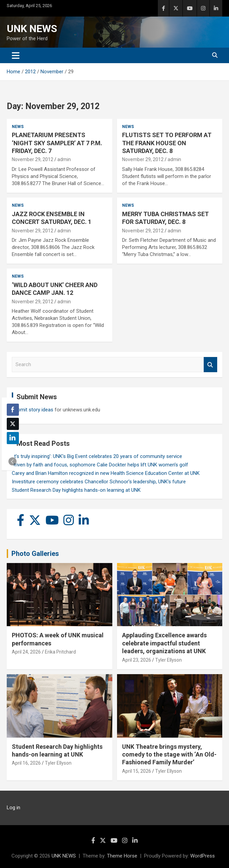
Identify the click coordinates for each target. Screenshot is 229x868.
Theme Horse (122, 856)
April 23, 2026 (137, 660)
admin (64, 159)
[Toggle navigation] (16, 55)
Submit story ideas (33, 410)
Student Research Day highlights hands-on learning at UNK (76, 490)
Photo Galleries (35, 554)
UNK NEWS (32, 29)
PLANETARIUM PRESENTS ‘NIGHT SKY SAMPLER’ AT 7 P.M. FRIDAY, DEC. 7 (57, 143)
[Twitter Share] (13, 424)
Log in (13, 808)
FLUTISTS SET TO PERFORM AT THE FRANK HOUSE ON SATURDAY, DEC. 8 (167, 143)
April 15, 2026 (137, 771)
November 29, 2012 (33, 159)
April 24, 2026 (26, 652)
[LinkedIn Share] (13, 438)
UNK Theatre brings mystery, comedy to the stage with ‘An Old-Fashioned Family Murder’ (169, 755)
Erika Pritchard (60, 652)
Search (210, 365)
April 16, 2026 (26, 763)
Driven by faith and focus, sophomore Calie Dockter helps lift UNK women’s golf (100, 465)
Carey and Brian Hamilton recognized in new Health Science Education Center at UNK (106, 473)
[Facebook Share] (13, 410)
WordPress (203, 856)
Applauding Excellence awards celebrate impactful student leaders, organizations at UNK (164, 643)
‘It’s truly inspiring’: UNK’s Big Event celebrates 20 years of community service (97, 456)
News (18, 127)
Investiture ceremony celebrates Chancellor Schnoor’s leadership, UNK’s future (99, 482)
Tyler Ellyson (168, 660)
